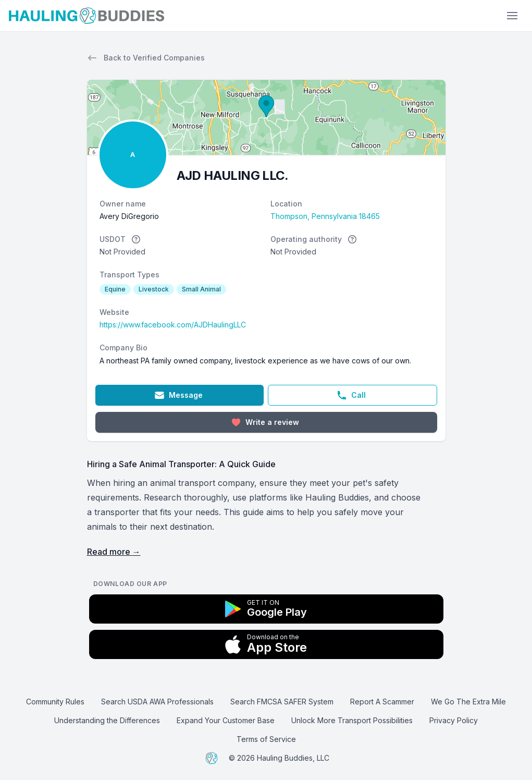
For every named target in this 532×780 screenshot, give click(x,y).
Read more (114, 552)
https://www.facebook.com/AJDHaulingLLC (173, 325)
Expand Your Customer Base (226, 720)
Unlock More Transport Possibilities (352, 720)
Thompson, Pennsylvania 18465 (325, 216)
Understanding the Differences (107, 720)
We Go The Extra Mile (468, 702)
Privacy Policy (454, 720)
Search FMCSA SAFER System (282, 702)
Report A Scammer (382, 702)
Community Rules (55, 702)
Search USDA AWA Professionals (157, 702)
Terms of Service (266, 739)
